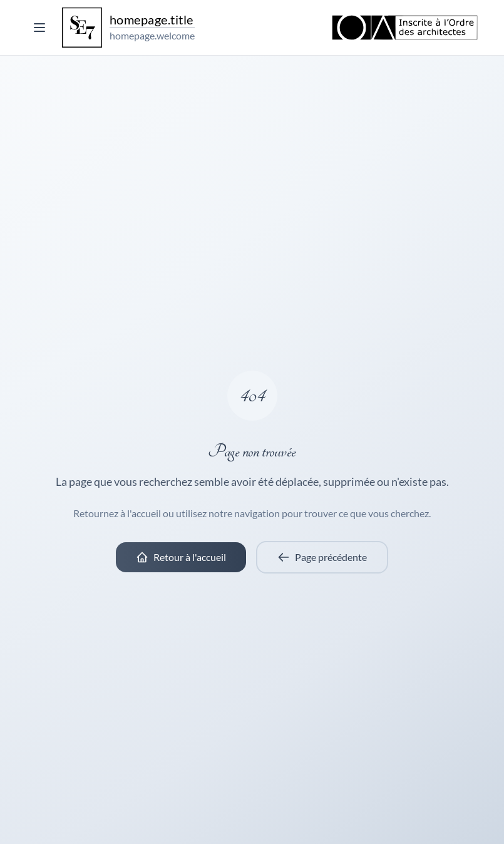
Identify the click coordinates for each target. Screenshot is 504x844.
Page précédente (322, 557)
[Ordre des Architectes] (405, 28)
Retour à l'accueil (181, 557)
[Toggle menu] (39, 28)
